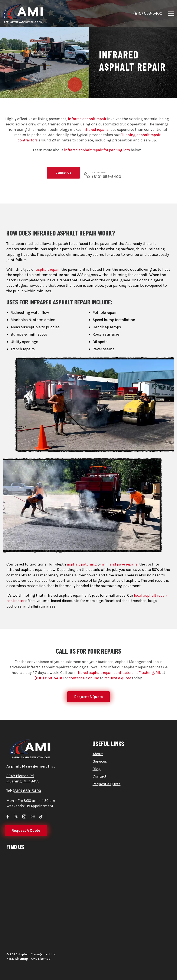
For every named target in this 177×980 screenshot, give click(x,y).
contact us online (84, 678)
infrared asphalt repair (87, 119)
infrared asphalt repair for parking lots (97, 150)
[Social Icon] (8, 816)
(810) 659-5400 (148, 13)
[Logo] (27, 14)
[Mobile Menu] (171, 14)
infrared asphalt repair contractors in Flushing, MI (117, 673)
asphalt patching (82, 607)
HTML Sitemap (17, 959)
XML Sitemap (41, 959)
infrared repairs (96, 129)
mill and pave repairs (120, 607)
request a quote (118, 678)
